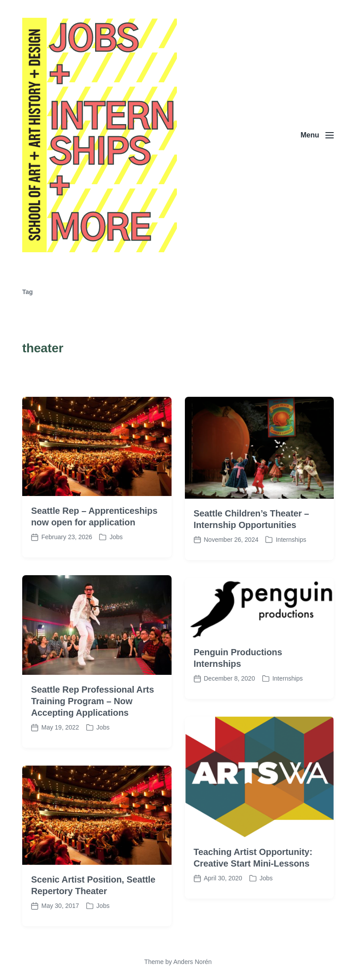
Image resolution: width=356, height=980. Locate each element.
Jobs (116, 564)
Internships (291, 567)
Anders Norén (192, 962)
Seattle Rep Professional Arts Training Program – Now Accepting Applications (92, 728)
